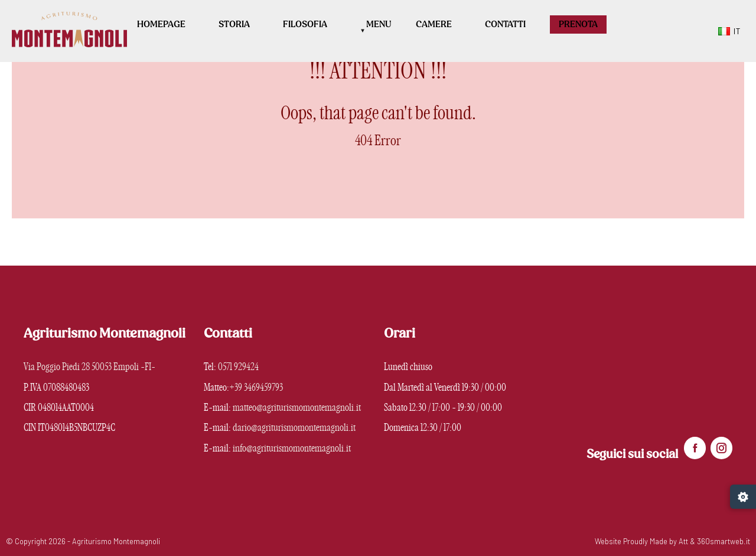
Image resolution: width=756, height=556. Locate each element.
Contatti (505, 24)
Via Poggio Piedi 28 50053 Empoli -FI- (89, 367)
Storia (234, 24)
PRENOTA (578, 24)
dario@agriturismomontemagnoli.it (294, 428)
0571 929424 (238, 367)
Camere (434, 24)
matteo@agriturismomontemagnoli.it (297, 408)
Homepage (161, 24)
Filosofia (305, 24)
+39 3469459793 (256, 387)
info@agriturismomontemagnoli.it (292, 448)
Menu (379, 24)
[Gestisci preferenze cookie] (743, 497)
